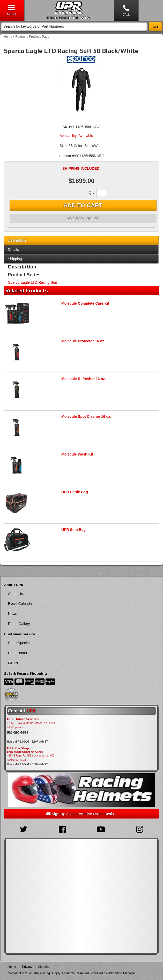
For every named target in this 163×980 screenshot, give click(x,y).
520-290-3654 (18, 732)
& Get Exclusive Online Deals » (82, 814)
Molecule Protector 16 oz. (83, 341)
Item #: (69, 156)
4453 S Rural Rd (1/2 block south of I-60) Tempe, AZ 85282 (31, 758)
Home (8, 37)
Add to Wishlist (83, 218)
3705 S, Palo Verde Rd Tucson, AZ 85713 (31, 723)
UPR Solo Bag (73, 530)
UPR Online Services (23, 719)
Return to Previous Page (32, 37)
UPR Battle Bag (75, 492)
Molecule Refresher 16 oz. (84, 379)
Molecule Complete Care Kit (85, 303)
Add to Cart (83, 205)
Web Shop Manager (122, 973)
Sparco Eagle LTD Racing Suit (32, 282)
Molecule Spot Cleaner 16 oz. (86, 416)
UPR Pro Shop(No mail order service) (25, 750)
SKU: (67, 127)
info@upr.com (15, 727)
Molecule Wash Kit (77, 454)
